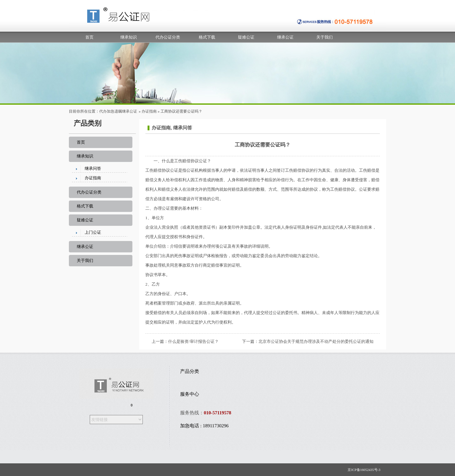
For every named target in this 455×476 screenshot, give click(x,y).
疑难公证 (246, 37)
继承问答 (93, 168)
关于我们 (325, 37)
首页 (89, 37)
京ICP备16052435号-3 (365, 470)
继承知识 (129, 37)
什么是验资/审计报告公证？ (193, 341)
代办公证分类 (168, 37)
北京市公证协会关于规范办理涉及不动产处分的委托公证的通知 (316, 341)
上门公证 (93, 232)
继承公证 (285, 37)
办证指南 (149, 111)
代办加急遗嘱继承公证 (118, 111)
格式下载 (207, 37)
